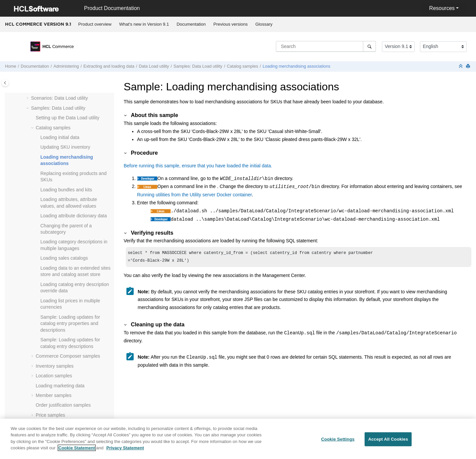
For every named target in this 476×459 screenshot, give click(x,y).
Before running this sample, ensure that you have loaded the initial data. (198, 166)
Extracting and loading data (109, 66)
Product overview (95, 24)
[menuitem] (95, 24)
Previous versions (231, 24)
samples (68, 356)
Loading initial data (60, 137)
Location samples (54, 376)
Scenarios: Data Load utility (59, 98)
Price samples (50, 415)
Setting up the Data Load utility (68, 118)
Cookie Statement (77, 451)
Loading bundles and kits (66, 190)
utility (154, 66)
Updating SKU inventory (65, 147)
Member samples (54, 395)
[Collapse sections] (461, 66)
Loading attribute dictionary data (74, 216)
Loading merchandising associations (296, 66)
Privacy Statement (125, 451)
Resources (442, 8)
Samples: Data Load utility (198, 66)
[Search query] (326, 46)
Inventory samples (55, 366)
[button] (28, 98)
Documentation (191, 24)
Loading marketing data (60, 386)
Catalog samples (243, 66)
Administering (66, 66)
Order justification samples (63, 405)
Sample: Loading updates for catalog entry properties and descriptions (70, 323)
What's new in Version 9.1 (144, 24)
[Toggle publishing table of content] (5, 83)
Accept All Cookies (388, 443)
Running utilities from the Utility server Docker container (194, 195)
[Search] (369, 46)
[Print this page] (469, 66)
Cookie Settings (338, 443)
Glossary (264, 24)
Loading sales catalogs (64, 258)
